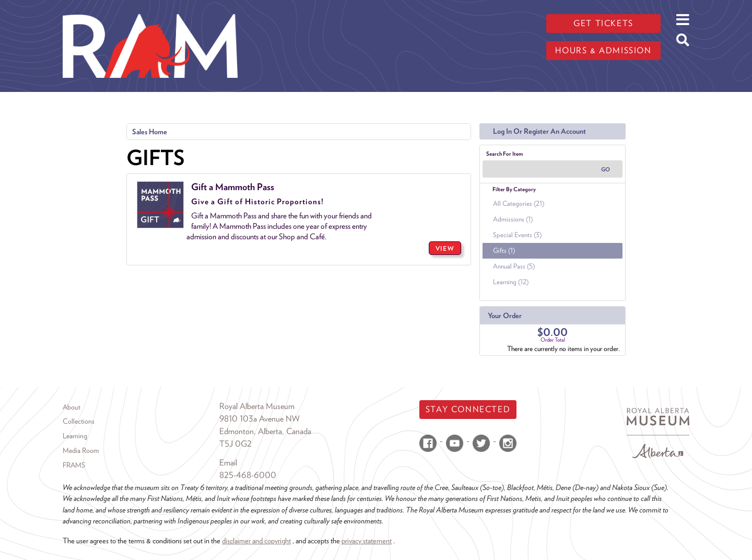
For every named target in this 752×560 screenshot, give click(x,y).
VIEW (445, 248)
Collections (79, 421)
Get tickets (603, 23)
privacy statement (367, 540)
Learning (75, 436)
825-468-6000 (248, 475)
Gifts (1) (504, 250)
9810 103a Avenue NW (260, 419)
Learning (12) (511, 282)
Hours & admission (603, 50)
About (72, 407)
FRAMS (74, 465)
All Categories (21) (519, 203)
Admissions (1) (513, 219)
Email (228, 463)
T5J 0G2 (236, 444)
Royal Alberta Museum (257, 406)
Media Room (81, 450)
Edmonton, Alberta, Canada (265, 431)
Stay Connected (468, 409)
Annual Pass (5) (514, 266)
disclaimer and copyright (256, 540)
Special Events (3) (517, 235)
